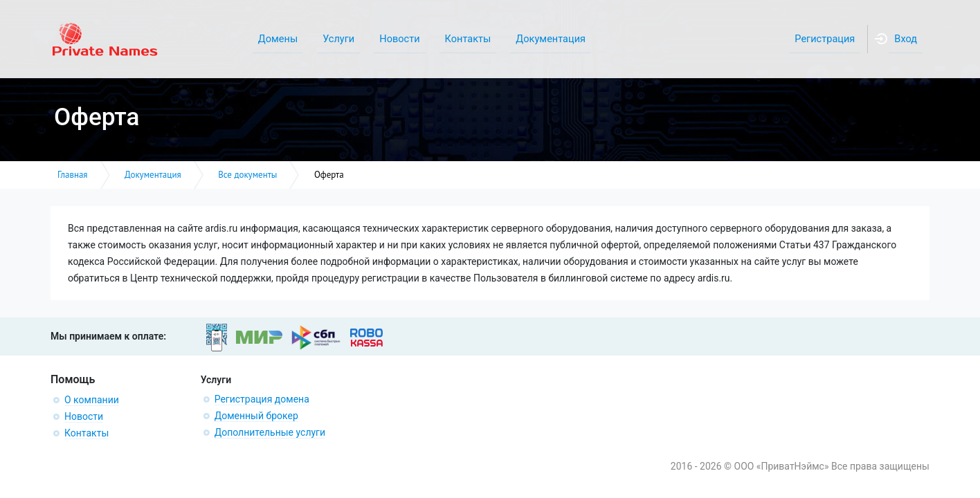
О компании (92, 400)
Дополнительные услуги (270, 432)
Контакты (87, 433)
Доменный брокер (256, 416)
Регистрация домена (262, 399)
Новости (84, 416)
